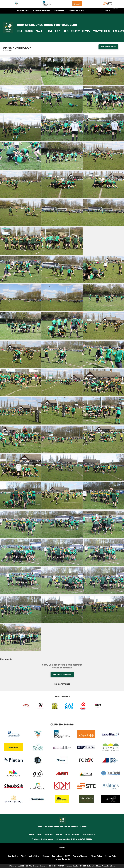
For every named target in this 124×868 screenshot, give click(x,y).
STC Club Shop (23, 11)
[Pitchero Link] (117, 12)
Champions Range (76, 11)
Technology (57, 856)
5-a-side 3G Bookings (42, 11)
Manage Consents (62, 859)
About (24, 856)
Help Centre (13, 856)
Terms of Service (80, 856)
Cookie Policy (111, 856)
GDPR (68, 856)
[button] (20, 31)
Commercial (60, 11)
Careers (46, 856)
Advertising (34, 856)
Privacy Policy (96, 856)
